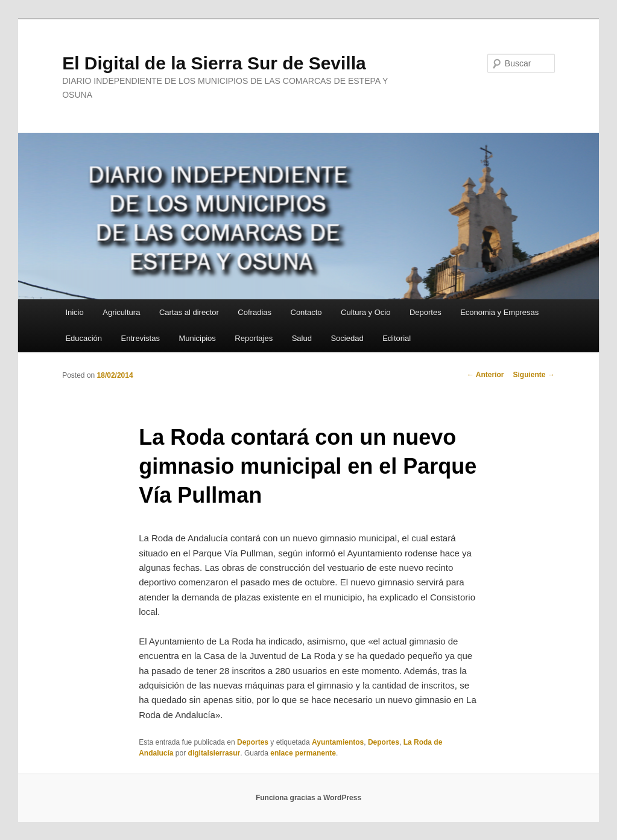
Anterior (486, 375)
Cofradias (255, 312)
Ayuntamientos (338, 742)
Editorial (397, 338)
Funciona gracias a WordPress (308, 798)
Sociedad (347, 338)
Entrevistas (141, 338)
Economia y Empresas (499, 312)
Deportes (426, 312)
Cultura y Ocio (365, 312)
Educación (84, 338)
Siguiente (533, 375)
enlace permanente (303, 753)
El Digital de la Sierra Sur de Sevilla (214, 63)
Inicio (74, 312)
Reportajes (254, 338)
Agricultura (121, 312)
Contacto (306, 312)
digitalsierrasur (214, 753)
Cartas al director (189, 312)
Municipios (197, 338)
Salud (302, 338)
